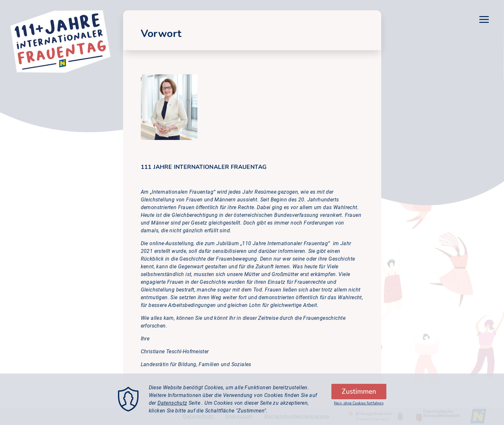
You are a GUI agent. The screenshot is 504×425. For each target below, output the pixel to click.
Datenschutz (172, 408)
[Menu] (484, 21)
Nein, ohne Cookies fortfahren (359, 408)
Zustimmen (359, 396)
